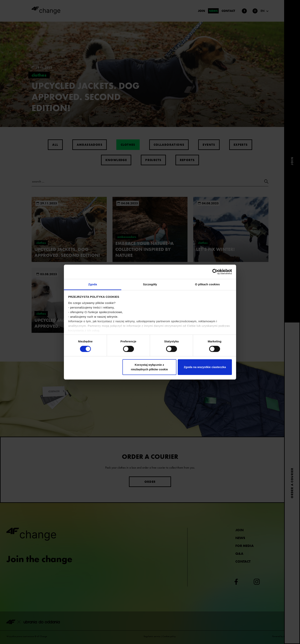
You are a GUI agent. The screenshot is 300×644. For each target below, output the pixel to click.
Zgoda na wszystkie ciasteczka (205, 367)
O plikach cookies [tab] (207, 284)
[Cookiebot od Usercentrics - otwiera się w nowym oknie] (215, 272)
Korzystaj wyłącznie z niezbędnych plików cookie (149, 367)
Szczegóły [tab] (150, 284)
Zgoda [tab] (93, 284)
